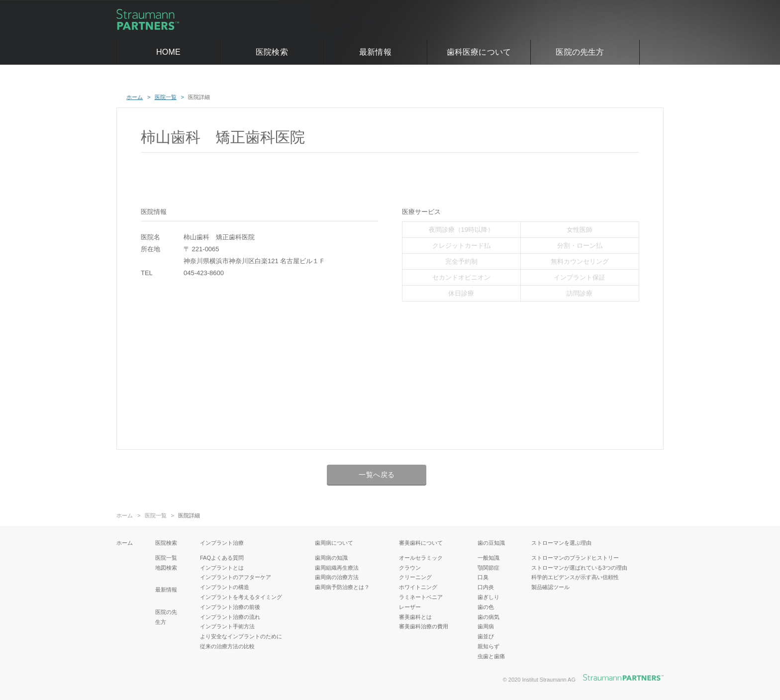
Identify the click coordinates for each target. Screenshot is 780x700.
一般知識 (488, 558)
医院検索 (272, 52)
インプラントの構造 (225, 587)
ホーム (125, 516)
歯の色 (486, 607)
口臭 (483, 577)
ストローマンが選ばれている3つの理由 (579, 568)
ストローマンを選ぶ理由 (561, 543)
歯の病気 (488, 617)
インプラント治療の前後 (230, 607)
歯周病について (334, 543)
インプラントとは (222, 568)
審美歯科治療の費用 (424, 626)
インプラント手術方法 (227, 626)
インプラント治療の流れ (230, 617)
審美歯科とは (415, 617)
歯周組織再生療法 (337, 568)
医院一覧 (156, 516)
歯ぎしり (488, 597)
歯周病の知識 (331, 558)
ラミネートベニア (421, 597)
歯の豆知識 (491, 543)
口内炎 (486, 587)
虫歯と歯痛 (491, 656)
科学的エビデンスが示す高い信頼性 (575, 577)
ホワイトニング (418, 587)
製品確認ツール (550, 587)
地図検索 (166, 568)
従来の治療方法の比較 (227, 646)
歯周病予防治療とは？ (342, 587)
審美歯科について (421, 543)
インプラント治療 (222, 543)
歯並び (486, 636)
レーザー (410, 607)
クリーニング (415, 577)
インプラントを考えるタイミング (241, 597)
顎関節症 (488, 568)
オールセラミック (421, 558)
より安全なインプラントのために (241, 636)
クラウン (410, 568)
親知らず (488, 646)
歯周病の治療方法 (337, 577)
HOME (168, 52)
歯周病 (486, 626)
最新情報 (375, 52)
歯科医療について (479, 52)
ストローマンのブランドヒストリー (575, 558)
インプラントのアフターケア (236, 577)
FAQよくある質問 (222, 558)
